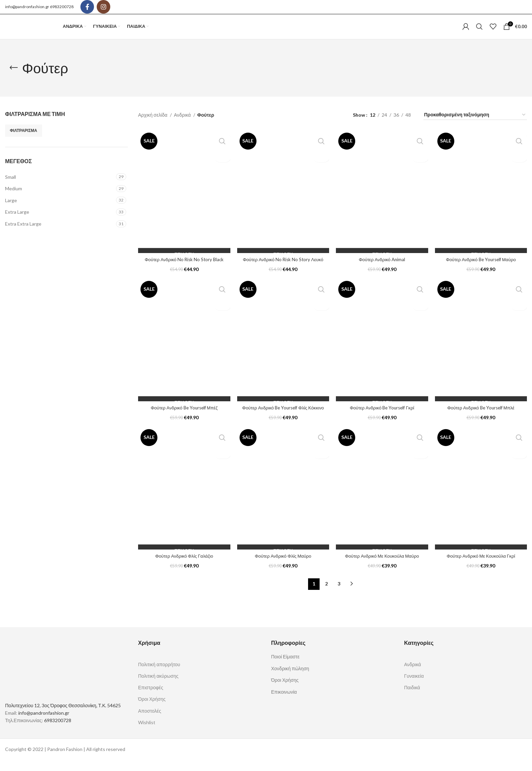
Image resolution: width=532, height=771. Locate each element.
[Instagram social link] (103, 7)
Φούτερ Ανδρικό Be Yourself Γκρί (382, 418)
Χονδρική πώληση (290, 679)
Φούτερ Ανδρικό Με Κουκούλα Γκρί (481, 567)
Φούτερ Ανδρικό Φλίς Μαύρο (283, 567)
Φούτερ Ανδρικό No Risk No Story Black (184, 270)
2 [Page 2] (326, 595)
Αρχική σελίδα (153, 126)
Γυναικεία (414, 687)
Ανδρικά (183, 126)
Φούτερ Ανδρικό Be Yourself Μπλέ (481, 418)
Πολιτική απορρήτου (159, 675)
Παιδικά (412, 699)
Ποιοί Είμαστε (285, 667)
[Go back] (14, 79)
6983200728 (62, 7)
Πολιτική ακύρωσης (158, 687)
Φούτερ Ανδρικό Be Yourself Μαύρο (481, 270)
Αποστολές (150, 722)
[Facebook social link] (87, 7)
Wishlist (147, 733)
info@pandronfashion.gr (27, 7)
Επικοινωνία (284, 703)
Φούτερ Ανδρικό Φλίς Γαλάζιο (184, 567)
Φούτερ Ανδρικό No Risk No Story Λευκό (283, 270)
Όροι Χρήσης (152, 710)
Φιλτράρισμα (24, 141)
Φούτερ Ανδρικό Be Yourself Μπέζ (184, 418)
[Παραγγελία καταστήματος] (475, 126)
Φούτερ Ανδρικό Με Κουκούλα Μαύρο (382, 567)
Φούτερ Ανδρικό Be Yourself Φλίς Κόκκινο (283, 418)
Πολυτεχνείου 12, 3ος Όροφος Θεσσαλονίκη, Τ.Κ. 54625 (63, 716)
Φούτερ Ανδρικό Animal (382, 270)
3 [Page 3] (339, 595)
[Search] (479, 32)
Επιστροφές (151, 699)
